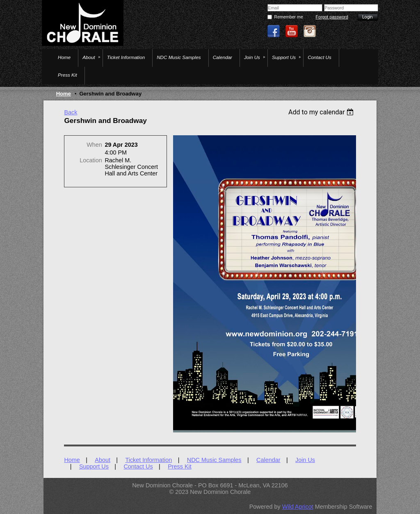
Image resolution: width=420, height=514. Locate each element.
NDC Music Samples (214, 460)
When (94, 145)
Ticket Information (148, 460)
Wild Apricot (298, 507)
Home (64, 94)
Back (71, 112)
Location (91, 160)
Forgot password (332, 17)
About (103, 460)
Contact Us (138, 466)
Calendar (268, 460)
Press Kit (180, 466)
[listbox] (322, 112)
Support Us (94, 466)
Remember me (288, 17)
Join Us (305, 460)
